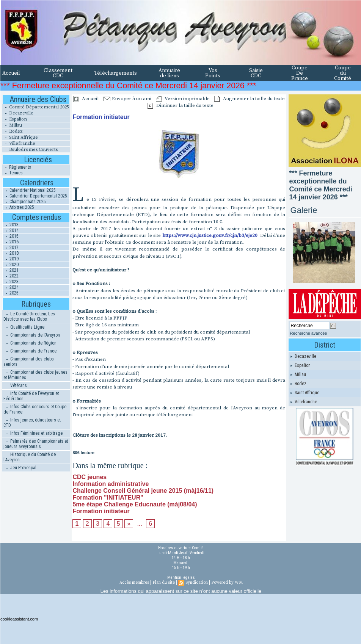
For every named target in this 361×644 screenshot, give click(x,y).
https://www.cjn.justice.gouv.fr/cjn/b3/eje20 (211, 235)
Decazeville (18, 113)
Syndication (197, 583)
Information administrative (111, 484)
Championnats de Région (30, 343)
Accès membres (134, 583)
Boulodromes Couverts (30, 150)
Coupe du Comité (343, 73)
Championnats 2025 (24, 202)
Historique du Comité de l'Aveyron (30, 457)
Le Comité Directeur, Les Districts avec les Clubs (29, 317)
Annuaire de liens (169, 73)
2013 (11, 225)
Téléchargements (115, 73)
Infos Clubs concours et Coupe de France (35, 409)
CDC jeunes (89, 477)
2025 (11, 293)
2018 (11, 253)
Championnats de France (30, 351)
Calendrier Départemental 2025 (35, 196)
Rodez (13, 131)
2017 (11, 248)
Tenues (13, 173)
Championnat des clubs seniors (29, 362)
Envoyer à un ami (127, 99)
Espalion (15, 119)
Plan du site (164, 583)
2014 (11, 230)
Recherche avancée (309, 333)
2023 (11, 282)
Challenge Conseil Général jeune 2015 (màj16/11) (143, 491)
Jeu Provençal (20, 468)
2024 (11, 287)
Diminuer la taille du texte (180, 105)
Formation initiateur (101, 511)
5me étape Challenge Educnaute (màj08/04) (135, 504)
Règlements (17, 167)
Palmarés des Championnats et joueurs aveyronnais (36, 444)
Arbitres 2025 (18, 207)
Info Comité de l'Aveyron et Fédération (31, 396)
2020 (11, 265)
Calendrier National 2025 (29, 190)
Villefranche (19, 143)
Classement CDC (58, 73)
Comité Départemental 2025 (36, 107)
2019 (11, 259)
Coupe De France (300, 73)
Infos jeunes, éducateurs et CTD (32, 423)
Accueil (11, 73)
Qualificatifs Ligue (24, 327)
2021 (11, 270)
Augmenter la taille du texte (250, 99)
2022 (11, 276)
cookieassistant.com (19, 619)
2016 (11, 242)
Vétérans (15, 385)
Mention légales (181, 577)
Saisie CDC (256, 73)
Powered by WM (227, 583)
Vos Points (213, 73)
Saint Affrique (20, 137)
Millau (12, 125)
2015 (11, 236)
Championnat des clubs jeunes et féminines (35, 375)
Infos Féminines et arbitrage (33, 433)
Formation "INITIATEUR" (108, 497)
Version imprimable (183, 99)
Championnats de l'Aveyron (32, 335)
